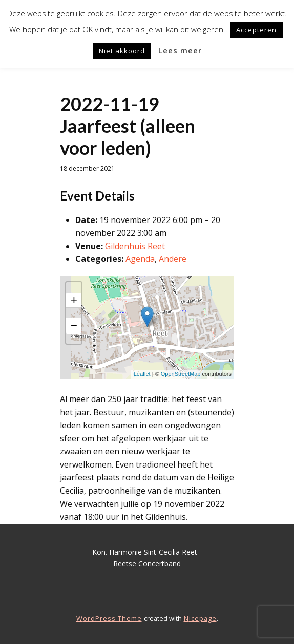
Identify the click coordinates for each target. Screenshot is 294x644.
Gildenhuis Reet (135, 246)
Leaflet (142, 374)
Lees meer (180, 50)
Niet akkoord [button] (122, 51)
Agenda (140, 259)
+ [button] (74, 300)
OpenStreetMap (181, 374)
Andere (173, 259)
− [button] (74, 326)
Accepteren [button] (256, 30)
